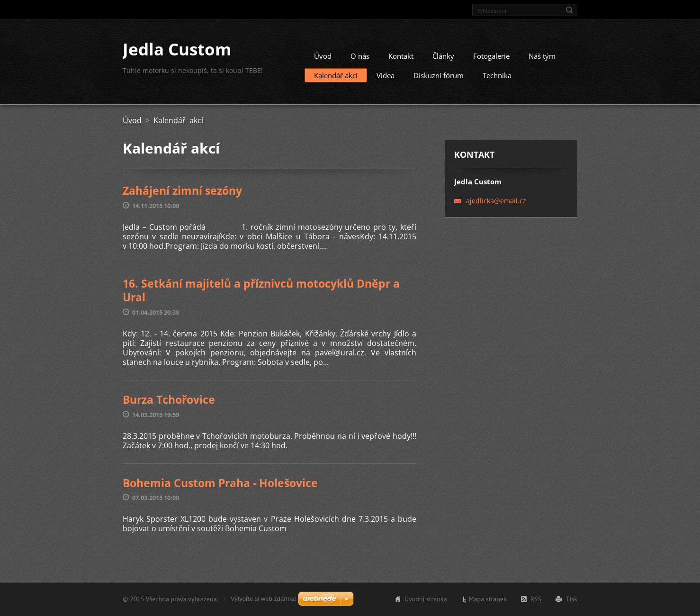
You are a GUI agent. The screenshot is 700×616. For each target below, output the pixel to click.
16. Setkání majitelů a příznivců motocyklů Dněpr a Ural (261, 294)
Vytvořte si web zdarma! (263, 600)
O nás (360, 60)
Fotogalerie (491, 60)
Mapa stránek (488, 600)
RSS (536, 600)
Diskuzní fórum (439, 79)
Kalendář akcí (336, 79)
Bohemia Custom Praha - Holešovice (220, 486)
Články (443, 60)
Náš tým (542, 60)
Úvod (323, 60)
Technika (497, 79)
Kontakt (401, 60)
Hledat (569, 10)
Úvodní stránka (426, 600)
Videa (386, 79)
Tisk (572, 600)
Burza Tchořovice (169, 403)
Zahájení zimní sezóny (182, 194)
